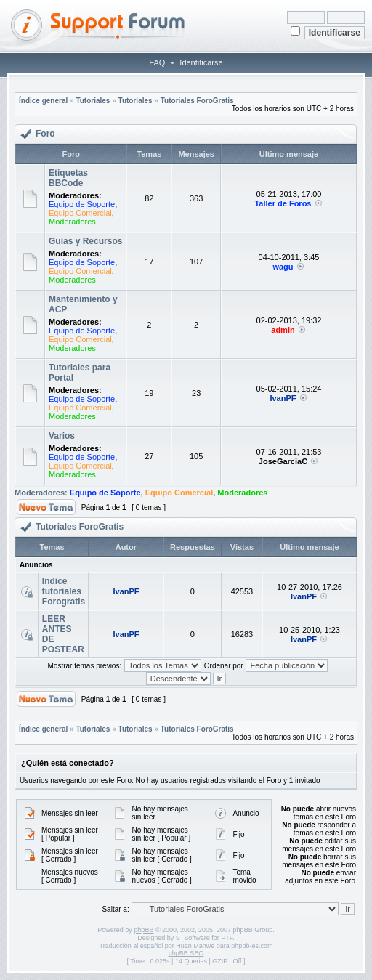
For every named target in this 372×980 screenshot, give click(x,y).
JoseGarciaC (283, 461)
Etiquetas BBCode (68, 178)
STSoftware (193, 938)
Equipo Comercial (80, 213)
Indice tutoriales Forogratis (64, 591)
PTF (227, 938)
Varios (62, 436)
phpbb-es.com (252, 946)
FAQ (157, 62)
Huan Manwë (195, 946)
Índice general (43, 101)
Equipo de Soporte (82, 204)
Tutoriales (93, 101)
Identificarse (201, 62)
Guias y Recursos (85, 241)
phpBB (143, 930)
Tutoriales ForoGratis (197, 101)
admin (283, 330)
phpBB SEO (186, 953)
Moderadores (72, 222)
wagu (283, 267)
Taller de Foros (283, 203)
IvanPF (283, 398)
